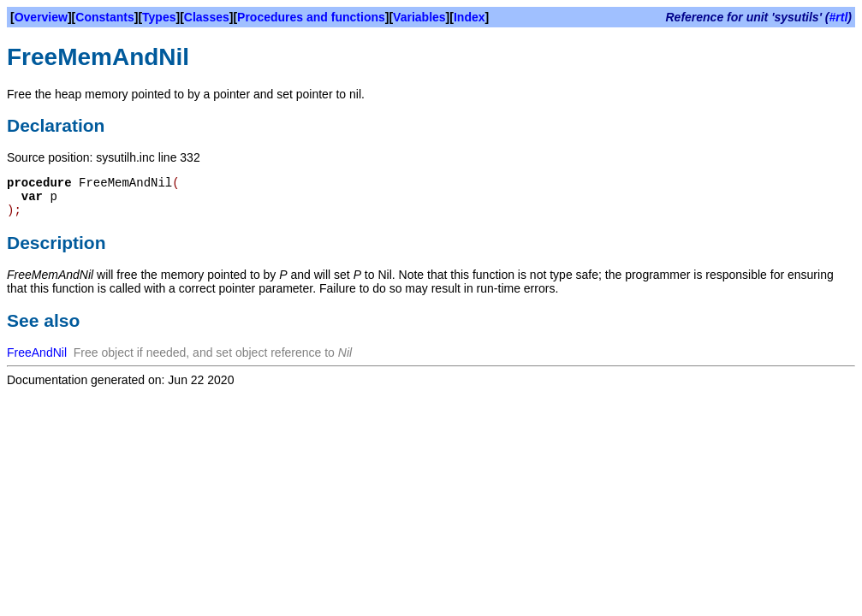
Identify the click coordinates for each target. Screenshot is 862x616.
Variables (419, 17)
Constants (104, 17)
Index (470, 17)
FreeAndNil (37, 352)
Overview (41, 17)
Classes (207, 17)
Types (159, 17)
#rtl (839, 17)
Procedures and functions (311, 17)
